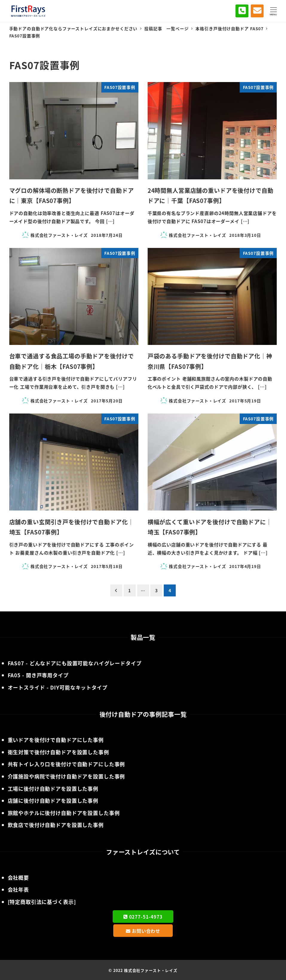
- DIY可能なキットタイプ (58, 687)
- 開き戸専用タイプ (38, 675)
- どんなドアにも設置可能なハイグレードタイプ (75, 663)
